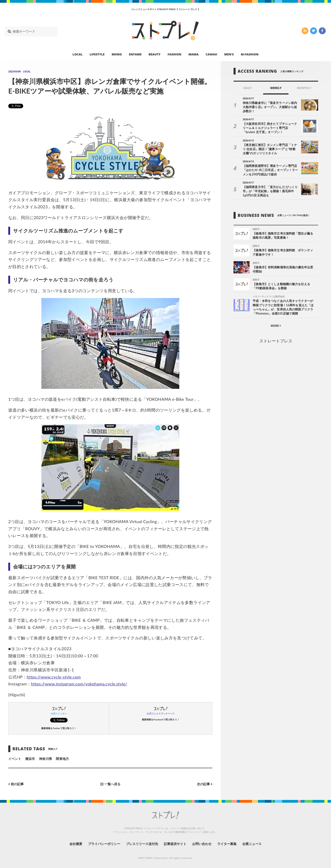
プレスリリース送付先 (142, 844)
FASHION (174, 54)
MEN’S (229, 54)
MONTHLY (304, 88)
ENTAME (135, 54)
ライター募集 (227, 844)
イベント (15, 759)
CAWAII (211, 54)
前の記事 (16, 784)
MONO (117, 54)
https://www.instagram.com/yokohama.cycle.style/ (79, 684)
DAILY (248, 88)
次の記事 (205, 784)
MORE (276, 326)
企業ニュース (252, 844)
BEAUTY (155, 54)
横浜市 (30, 759)
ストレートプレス (276, 341)
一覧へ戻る (110, 784)
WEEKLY (276, 88)
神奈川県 (46, 759)
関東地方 (62, 759)
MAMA (194, 54)
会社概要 (76, 844)
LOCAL (78, 54)
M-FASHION (250, 54)
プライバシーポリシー (104, 844)
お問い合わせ (202, 844)
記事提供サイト (175, 844)
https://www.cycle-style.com (54, 677)
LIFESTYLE (97, 54)
